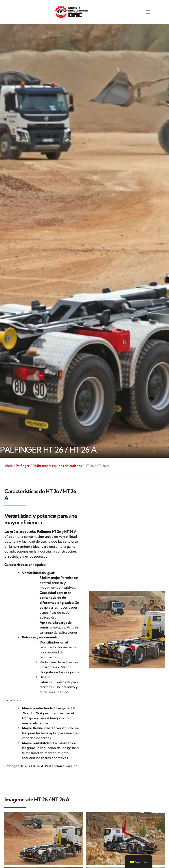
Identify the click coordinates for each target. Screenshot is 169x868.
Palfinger (23, 466)
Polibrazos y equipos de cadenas (57, 466)
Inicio (9, 466)
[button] (148, 12)
